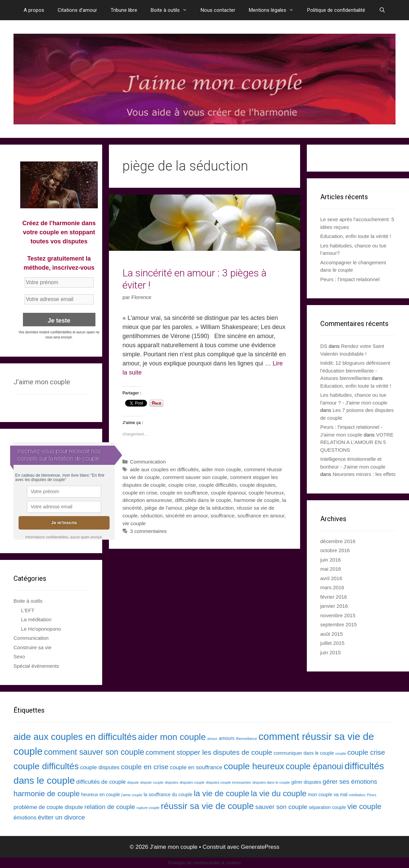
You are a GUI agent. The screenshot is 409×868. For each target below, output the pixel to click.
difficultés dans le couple (203, 500)
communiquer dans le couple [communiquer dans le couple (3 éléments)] (304, 753)
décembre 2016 (338, 541)
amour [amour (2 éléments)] (212, 739)
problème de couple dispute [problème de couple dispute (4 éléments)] (48, 807)
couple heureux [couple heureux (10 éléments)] (254, 766)
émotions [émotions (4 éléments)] (25, 818)
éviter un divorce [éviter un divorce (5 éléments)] (61, 817)
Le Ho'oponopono (41, 629)
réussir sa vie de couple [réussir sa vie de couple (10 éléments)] (207, 806)
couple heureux (266, 493)
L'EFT (28, 610)
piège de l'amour (164, 508)
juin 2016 (331, 560)
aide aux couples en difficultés (164, 469)
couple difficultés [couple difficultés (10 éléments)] (46, 766)
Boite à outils (172, 10)
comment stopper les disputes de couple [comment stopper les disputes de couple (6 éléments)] (209, 752)
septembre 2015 (339, 624)
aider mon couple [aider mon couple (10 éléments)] (172, 737)
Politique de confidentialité (336, 10)
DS (324, 346)
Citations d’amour (77, 10)
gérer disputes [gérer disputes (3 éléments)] (306, 782)
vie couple (134, 523)
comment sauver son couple (195, 477)
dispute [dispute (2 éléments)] (133, 782)
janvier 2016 (334, 606)
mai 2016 (331, 569)
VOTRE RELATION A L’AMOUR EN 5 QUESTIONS (357, 442)
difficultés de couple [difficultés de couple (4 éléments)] (101, 782)
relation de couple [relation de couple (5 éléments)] (110, 807)
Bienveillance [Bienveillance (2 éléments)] (247, 739)
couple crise (182, 485)
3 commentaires (148, 531)
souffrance (222, 516)
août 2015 (332, 634)
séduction (152, 516)
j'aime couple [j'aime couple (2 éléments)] (132, 795)
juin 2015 (331, 652)
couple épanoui (228, 493)
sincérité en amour (187, 516)
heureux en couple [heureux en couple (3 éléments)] (101, 795)
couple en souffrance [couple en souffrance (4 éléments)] (196, 767)
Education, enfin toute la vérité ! (356, 236)
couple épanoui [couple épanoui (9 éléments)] (314, 766)
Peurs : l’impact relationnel (350, 279)
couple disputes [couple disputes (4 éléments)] (100, 767)
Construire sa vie (33, 647)
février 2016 (334, 597)
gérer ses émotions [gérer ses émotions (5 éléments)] (350, 782)
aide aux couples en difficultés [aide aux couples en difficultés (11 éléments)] (75, 737)
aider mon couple (221, 469)
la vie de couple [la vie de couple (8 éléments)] (222, 793)
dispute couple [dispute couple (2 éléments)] (152, 782)
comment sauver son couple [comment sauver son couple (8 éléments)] (94, 752)
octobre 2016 (335, 550)
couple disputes (258, 485)
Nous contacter (218, 10)
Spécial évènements (36, 666)
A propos (34, 10)
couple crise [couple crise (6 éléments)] (366, 752)
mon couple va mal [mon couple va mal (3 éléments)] (328, 795)
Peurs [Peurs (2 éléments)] (372, 795)
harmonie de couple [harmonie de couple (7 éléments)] (47, 794)
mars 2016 (332, 587)
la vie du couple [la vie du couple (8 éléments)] (279, 793)
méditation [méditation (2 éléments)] (357, 795)
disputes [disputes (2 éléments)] (172, 782)
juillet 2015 (332, 643)
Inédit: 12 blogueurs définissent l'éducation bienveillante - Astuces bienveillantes (355, 370)
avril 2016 (331, 578)
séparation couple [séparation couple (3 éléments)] (327, 807)
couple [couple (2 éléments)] (340, 753)
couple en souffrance (184, 493)
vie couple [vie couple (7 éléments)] (364, 806)
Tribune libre (124, 10)
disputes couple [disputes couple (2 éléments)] (192, 782)
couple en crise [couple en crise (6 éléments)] (145, 767)
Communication (148, 462)
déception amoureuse (147, 500)
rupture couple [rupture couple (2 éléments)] (148, 808)
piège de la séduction (210, 508)
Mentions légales (275, 10)
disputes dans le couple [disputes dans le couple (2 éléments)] (271, 782)
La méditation (36, 619)
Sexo (19, 656)
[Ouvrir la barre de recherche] (382, 10)
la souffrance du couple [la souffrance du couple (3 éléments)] (168, 795)
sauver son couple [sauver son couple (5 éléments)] (281, 807)
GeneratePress (260, 847)
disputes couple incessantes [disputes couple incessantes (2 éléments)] (228, 782)
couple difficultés (218, 485)
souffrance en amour (261, 516)
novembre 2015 (338, 615)
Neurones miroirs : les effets (364, 474)
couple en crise (140, 493)
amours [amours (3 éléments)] (227, 738)
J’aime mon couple (42, 382)
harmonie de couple (257, 500)
